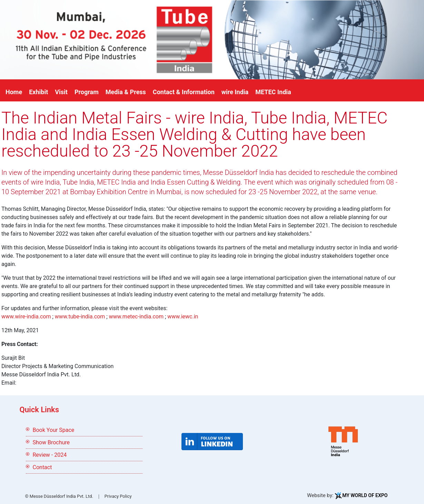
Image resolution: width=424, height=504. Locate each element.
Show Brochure (51, 442)
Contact (42, 467)
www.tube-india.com (80, 317)
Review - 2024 (50, 455)
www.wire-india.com (26, 317)
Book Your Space (54, 430)
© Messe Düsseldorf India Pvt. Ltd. (59, 496)
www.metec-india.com (136, 317)
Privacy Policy (118, 496)
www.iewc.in (183, 317)
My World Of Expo (365, 495)
